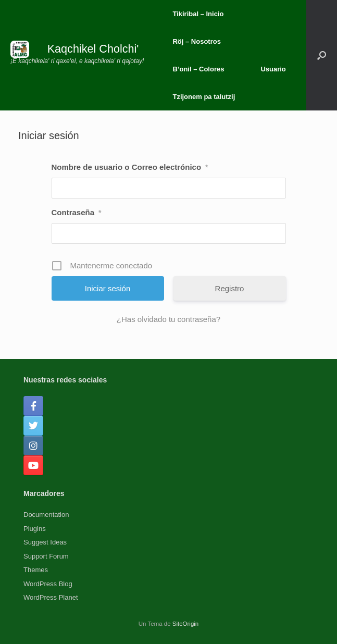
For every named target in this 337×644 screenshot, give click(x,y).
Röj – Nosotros (196, 41)
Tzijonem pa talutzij (204, 97)
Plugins (35, 529)
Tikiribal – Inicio (198, 14)
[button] (322, 55)
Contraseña (77, 212)
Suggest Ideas (45, 542)
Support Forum (46, 556)
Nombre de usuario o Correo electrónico (130, 167)
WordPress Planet (51, 597)
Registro (230, 288)
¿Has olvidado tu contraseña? (168, 319)
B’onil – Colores (198, 69)
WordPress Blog (48, 584)
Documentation (46, 515)
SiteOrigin (186, 624)
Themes (36, 570)
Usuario (273, 69)
